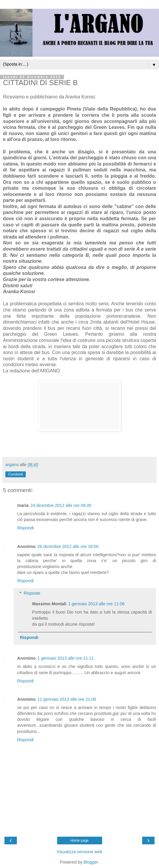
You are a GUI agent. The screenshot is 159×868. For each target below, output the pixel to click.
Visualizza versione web (79, 852)
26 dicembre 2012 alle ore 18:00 (68, 546)
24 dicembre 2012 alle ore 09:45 (61, 505)
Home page (79, 841)
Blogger (91, 862)
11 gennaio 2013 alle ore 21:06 (67, 699)
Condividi (16, 474)
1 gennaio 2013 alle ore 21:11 (65, 658)
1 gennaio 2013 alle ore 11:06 (96, 604)
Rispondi (25, 528)
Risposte (32, 593)
